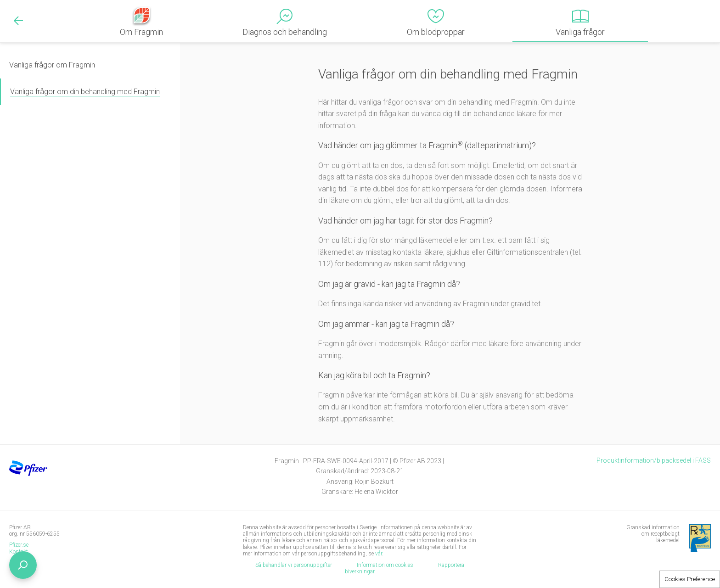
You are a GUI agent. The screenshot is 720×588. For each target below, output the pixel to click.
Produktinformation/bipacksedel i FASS (654, 460)
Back (18, 21)
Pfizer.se (19, 545)
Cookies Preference (690, 579)
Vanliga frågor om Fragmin (52, 65)
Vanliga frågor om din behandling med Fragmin (85, 92)
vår (379, 554)
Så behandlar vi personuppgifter (294, 565)
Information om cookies (385, 565)
